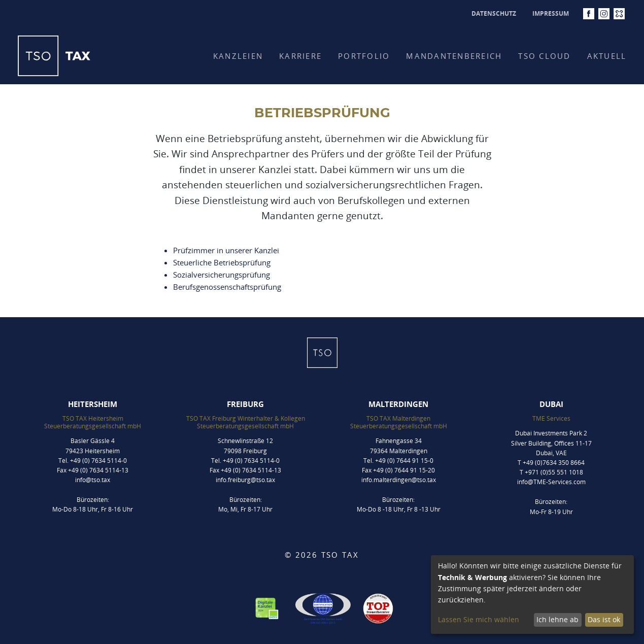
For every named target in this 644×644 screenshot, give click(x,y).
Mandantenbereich (454, 56)
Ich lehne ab (557, 619)
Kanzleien (238, 56)
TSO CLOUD (544, 56)
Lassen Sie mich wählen (479, 619)
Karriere (300, 56)
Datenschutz (494, 13)
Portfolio (364, 56)
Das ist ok (604, 619)
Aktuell (607, 56)
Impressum (551, 13)
